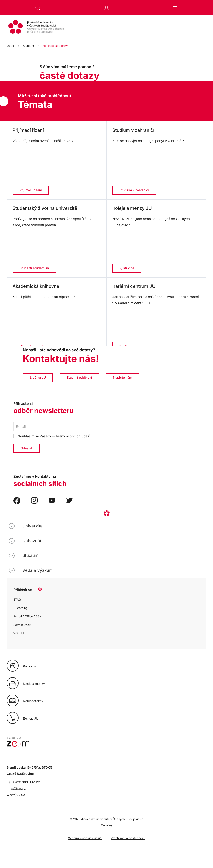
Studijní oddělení (79, 377)
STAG (17, 599)
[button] (38, 8)
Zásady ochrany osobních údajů (65, 436)
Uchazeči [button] (32, 541)
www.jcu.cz (16, 795)
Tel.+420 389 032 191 (24, 782)
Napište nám (122, 377)
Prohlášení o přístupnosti (128, 838)
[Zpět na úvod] (106, 27)
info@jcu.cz (16, 788)
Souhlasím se (52, 436)
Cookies (107, 825)
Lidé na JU (38, 377)
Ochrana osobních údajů (85, 838)
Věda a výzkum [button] (38, 570)
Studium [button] (30, 555)
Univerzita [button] (32, 526)
